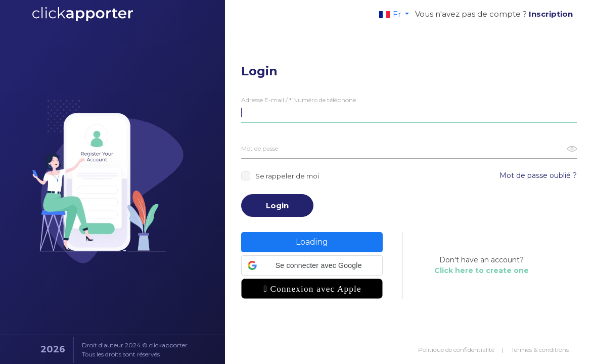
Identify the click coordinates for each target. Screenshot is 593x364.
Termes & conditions (540, 350)
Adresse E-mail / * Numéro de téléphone (299, 100)
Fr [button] (391, 14)
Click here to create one (482, 270)
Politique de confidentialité (456, 350)
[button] (312, 265)
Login (277, 206)
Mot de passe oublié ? (538, 175)
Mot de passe (260, 148)
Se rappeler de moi (280, 176)
